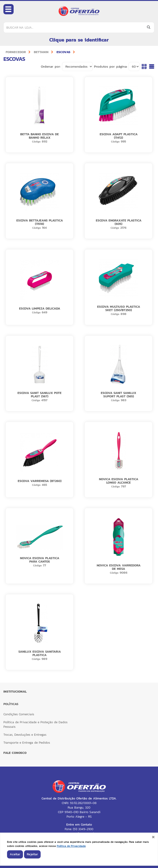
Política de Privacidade (71, 846)
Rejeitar (32, 854)
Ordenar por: (51, 66)
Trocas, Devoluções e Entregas (25, 735)
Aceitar (15, 854)
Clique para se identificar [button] (79, 40)
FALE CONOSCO (15, 753)
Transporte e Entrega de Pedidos (27, 743)
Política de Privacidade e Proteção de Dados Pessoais (35, 724)
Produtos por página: (111, 66)
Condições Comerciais (19, 714)
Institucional (15, 692)
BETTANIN (41, 52)
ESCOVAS (63, 52)
